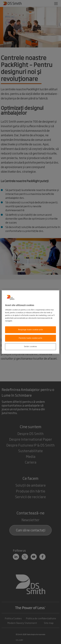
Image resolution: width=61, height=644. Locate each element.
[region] (30, 322)
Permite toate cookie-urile (30, 338)
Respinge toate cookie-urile (30, 330)
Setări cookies (30, 346)
